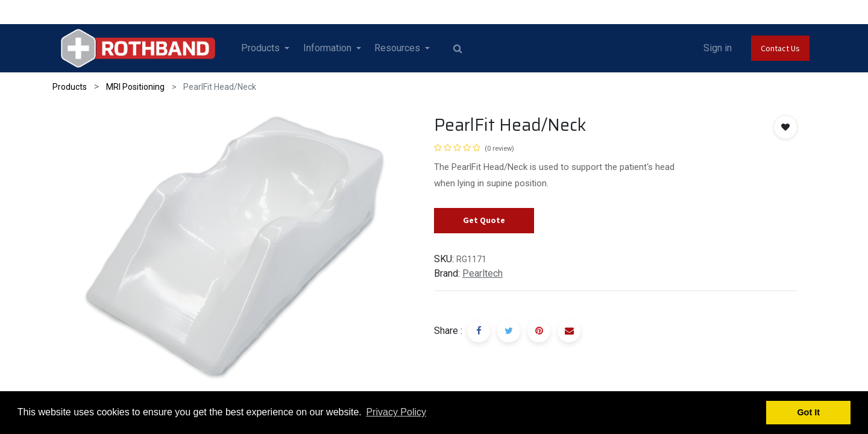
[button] (785, 127)
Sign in (718, 48)
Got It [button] (808, 412)
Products (70, 87)
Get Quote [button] (484, 220)
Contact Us (780, 48)
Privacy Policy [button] (396, 412)
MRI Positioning (135, 87)
